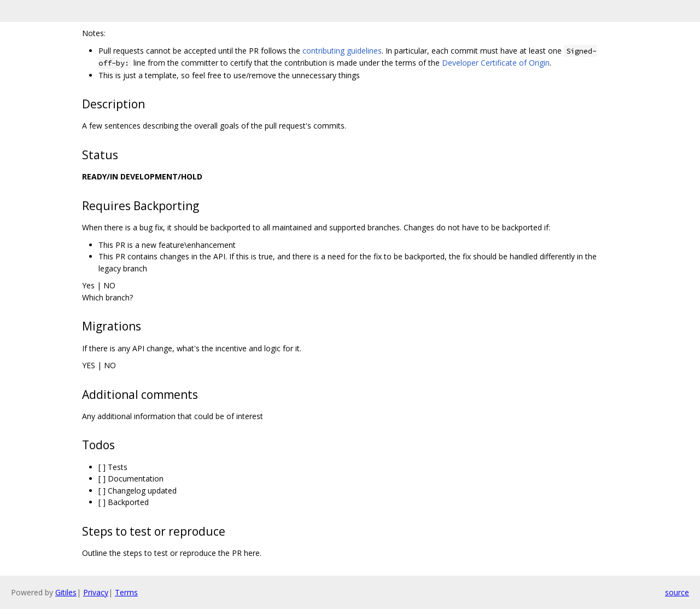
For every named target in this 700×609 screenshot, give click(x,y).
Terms (126, 592)
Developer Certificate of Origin (496, 63)
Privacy (96, 592)
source (677, 592)
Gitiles (66, 592)
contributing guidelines (342, 51)
